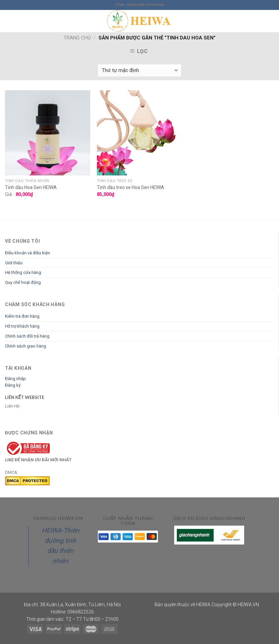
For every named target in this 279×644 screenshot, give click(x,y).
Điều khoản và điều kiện (28, 253)
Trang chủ (77, 38)
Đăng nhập (15, 379)
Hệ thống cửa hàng (23, 272)
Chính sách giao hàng (26, 346)
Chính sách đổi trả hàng (27, 336)
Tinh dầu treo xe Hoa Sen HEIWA (131, 187)
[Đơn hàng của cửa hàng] (139, 70)
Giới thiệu (14, 263)
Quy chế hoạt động (23, 282)
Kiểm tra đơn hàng (22, 316)
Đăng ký (13, 385)
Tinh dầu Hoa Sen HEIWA (31, 187)
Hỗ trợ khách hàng (22, 326)
